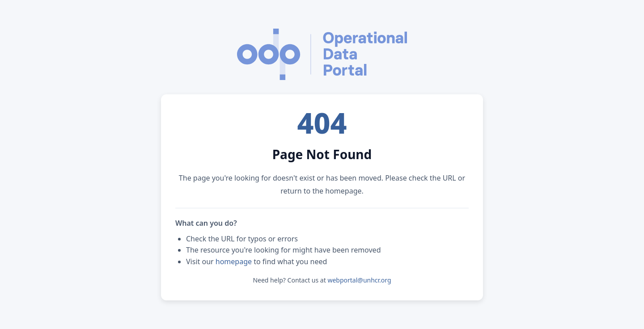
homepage (234, 262)
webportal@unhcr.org (359, 280)
